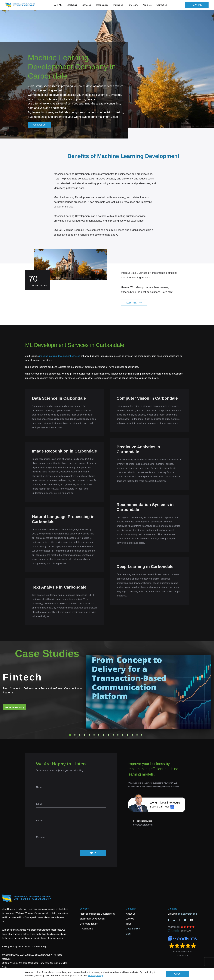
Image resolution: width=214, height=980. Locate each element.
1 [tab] (70, 735)
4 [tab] (84, 735)
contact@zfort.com (143, 825)
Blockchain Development (92, 919)
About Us (131, 914)
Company (131, 909)
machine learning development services (60, 356)
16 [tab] (142, 735)
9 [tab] (108, 735)
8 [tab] (104, 735)
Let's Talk (197, 5)
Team (129, 924)
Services (84, 909)
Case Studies (133, 929)
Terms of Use (24, 946)
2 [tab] (75, 735)
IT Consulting (87, 929)
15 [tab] (137, 735)
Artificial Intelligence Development (97, 914)
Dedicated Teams (89, 924)
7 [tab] (99, 735)
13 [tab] (127, 735)
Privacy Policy (95, 976)
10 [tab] (113, 735)
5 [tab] (89, 735)
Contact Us (162, 5)
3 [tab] (80, 735)
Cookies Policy (39, 946)
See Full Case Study (15, 707)
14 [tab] (132, 735)
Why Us (130, 919)
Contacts (172, 909)
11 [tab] (118, 735)
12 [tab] (123, 735)
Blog (128, 934)
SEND (93, 853)
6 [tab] (94, 735)
